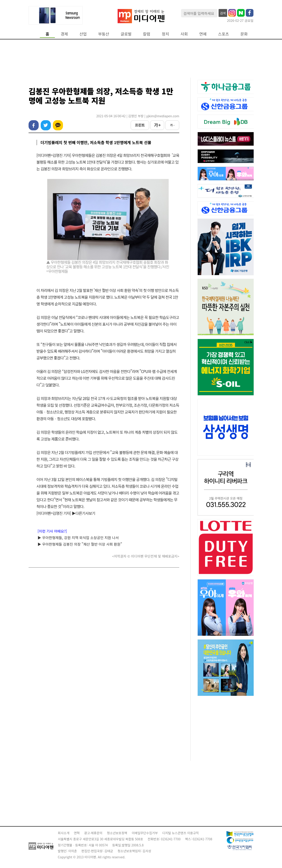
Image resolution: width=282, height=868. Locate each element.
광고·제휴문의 (93, 833)
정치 (165, 34)
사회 (184, 34)
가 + (157, 125)
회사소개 (64, 833)
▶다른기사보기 (83, 513)
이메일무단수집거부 (145, 833)
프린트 (140, 125)
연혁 (77, 833)
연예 (203, 34)
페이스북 (34, 125)
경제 (64, 34)
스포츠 (224, 34)
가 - (172, 125)
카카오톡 (58, 125)
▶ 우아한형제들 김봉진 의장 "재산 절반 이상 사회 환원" (80, 544)
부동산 (104, 34)
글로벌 (126, 34)
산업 (83, 34)
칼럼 (147, 34)
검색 (223, 13)
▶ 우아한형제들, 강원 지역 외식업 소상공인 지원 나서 (78, 538)
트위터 (46, 125)
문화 (244, 34)
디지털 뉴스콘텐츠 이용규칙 (181, 833)
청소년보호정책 (117, 833)
